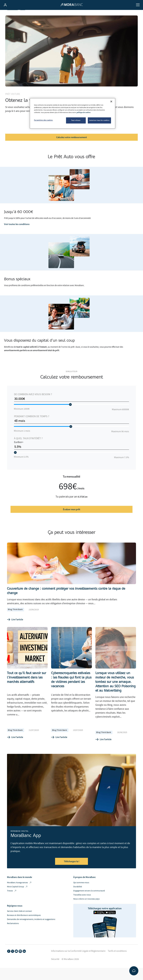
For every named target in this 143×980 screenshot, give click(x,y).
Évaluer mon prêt (72, 517)
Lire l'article (15, 627)
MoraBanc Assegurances (19, 890)
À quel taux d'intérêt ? (28, 446)
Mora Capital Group (17, 894)
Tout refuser (76, 120)
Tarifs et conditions (117, 958)
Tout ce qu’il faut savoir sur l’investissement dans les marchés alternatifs (27, 685)
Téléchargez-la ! (72, 869)
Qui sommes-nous (81, 890)
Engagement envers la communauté (89, 898)
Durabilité (78, 894)
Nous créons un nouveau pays (86, 906)
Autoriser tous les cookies (99, 120)
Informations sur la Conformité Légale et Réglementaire (78, 958)
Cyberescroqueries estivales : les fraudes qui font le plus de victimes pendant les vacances (71, 687)
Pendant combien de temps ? (32, 424)
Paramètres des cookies (43, 120)
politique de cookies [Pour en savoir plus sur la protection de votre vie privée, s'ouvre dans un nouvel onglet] (84, 112)
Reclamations (13, 931)
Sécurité (55, 967)
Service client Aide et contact (19, 919)
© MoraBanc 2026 (70, 967)
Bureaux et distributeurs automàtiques (24, 923)
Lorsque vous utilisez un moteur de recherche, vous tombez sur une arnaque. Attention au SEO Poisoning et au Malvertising (115, 689)
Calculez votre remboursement (72, 145)
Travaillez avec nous (82, 902)
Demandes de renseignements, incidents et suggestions (31, 927)
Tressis (12, 898)
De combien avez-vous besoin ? (33, 402)
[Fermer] (111, 101)
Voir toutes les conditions (17, 232)
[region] (73, 113)
